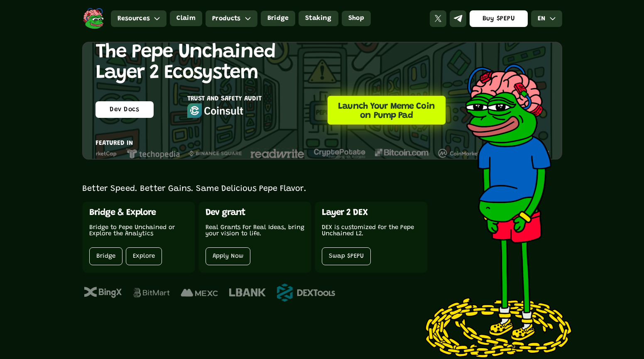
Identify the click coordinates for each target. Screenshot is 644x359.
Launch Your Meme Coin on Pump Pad (386, 111)
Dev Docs (124, 110)
